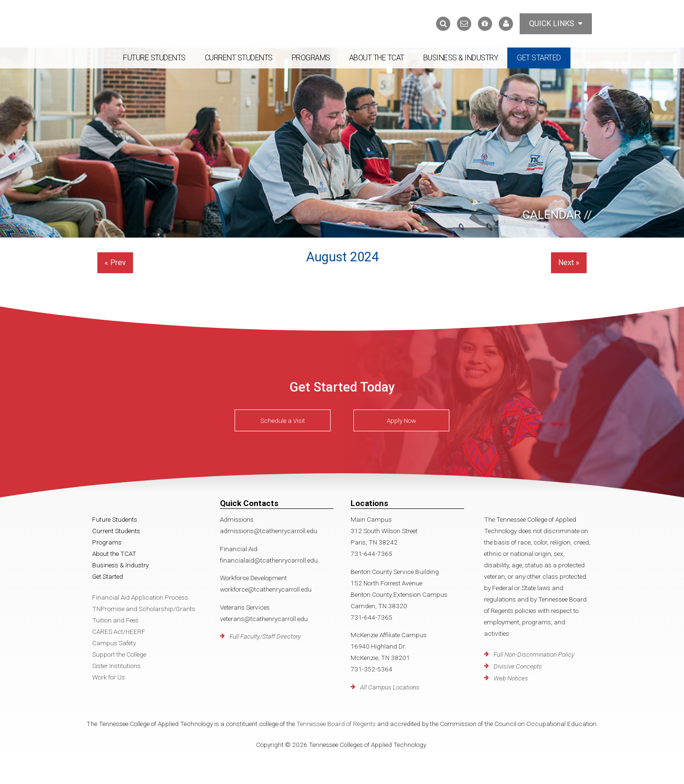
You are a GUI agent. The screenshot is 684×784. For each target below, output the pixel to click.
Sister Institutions (116, 666)
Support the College (119, 654)
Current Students (239, 58)
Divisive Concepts (518, 666)
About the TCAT (377, 58)
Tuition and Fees (115, 620)
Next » (569, 263)
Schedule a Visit (283, 421)
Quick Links (556, 24)
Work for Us (109, 677)
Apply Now (401, 421)
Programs (311, 58)
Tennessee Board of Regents (336, 724)
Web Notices (511, 678)
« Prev (115, 263)
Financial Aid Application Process (140, 597)
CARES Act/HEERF (119, 631)
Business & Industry (461, 58)
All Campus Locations (390, 687)
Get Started (539, 58)
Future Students (154, 58)
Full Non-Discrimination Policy (534, 654)
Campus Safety (114, 643)
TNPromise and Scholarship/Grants (144, 609)
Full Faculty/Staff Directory (265, 636)
